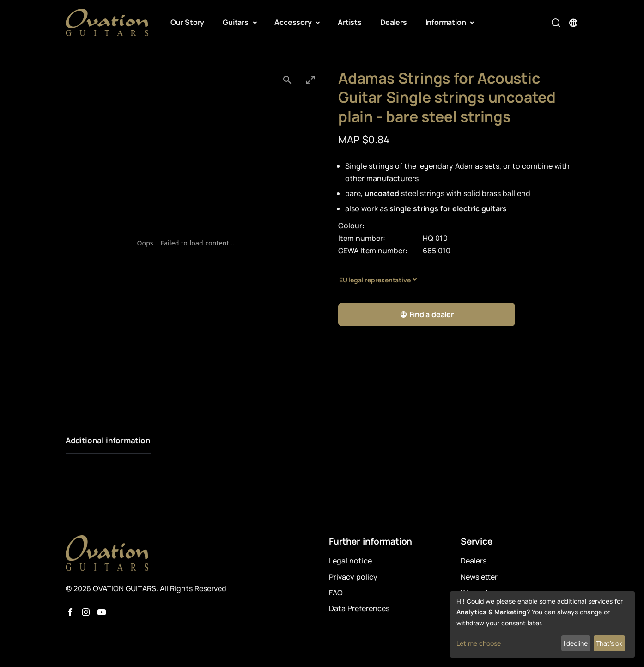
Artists (350, 22)
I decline (576, 643)
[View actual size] (287, 80)
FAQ (336, 593)
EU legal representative (375, 280)
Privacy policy (353, 577)
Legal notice (350, 561)
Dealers (394, 22)
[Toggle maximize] (310, 80)
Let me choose (479, 643)
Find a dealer (427, 315)
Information (447, 22)
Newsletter (479, 577)
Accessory (294, 22)
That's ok (609, 643)
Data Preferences (359, 608)
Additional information (108, 440)
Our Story (187, 22)
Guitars (236, 22)
